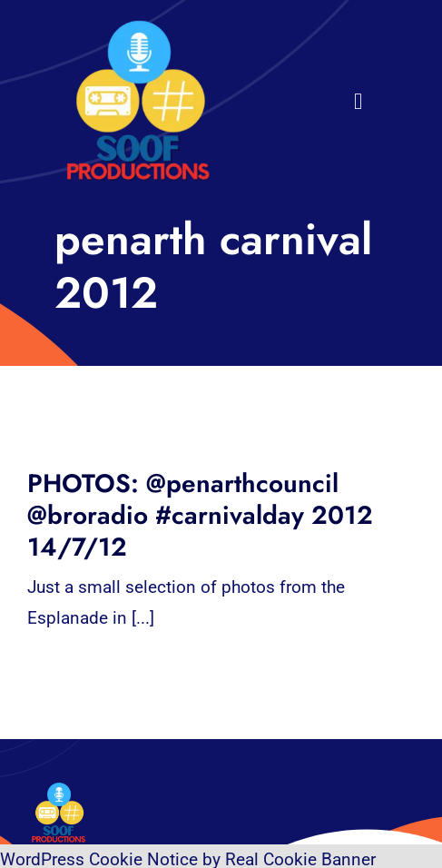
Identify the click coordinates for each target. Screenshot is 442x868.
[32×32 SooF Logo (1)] (138, 27)
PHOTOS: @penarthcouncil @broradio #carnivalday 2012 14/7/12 (200, 515)
